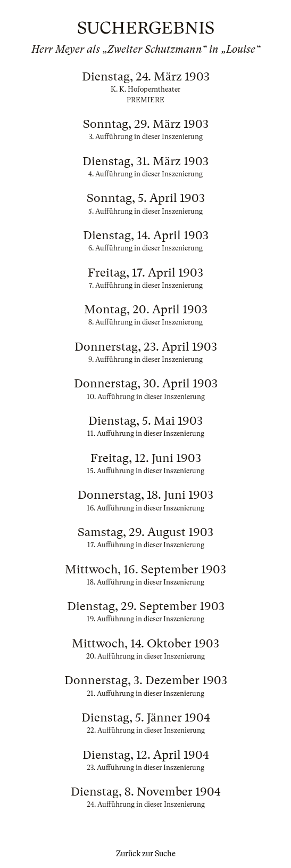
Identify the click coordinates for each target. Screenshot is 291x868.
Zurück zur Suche (146, 854)
